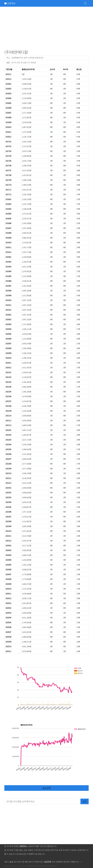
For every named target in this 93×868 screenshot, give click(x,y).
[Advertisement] (46, 29)
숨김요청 (46, 788)
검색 (85, 801)
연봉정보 (10, 3)
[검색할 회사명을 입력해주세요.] (42, 801)
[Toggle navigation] (85, 3)
